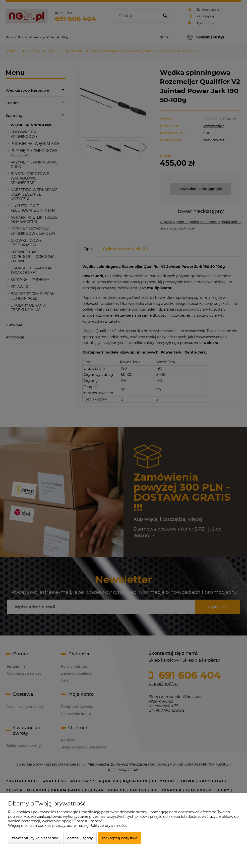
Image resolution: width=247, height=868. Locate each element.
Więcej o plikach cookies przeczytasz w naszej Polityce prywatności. (68, 826)
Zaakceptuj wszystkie (119, 838)
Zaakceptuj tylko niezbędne (35, 838)
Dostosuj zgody (80, 838)
